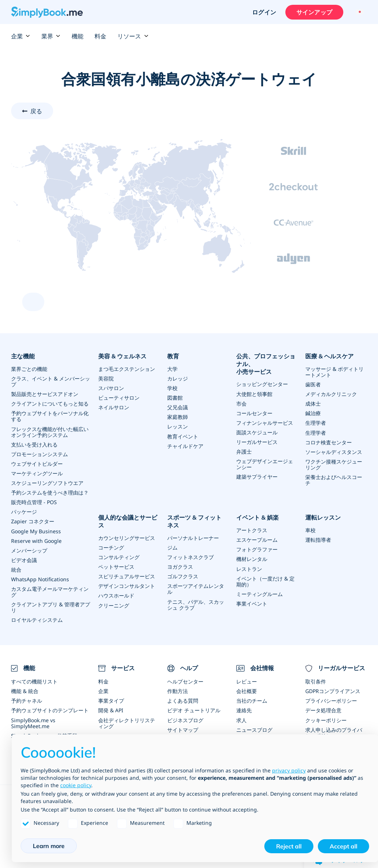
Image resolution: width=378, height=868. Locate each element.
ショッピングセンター (262, 384)
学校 (172, 388)
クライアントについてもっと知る (50, 404)
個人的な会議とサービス (128, 521)
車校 (310, 529)
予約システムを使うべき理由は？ (50, 492)
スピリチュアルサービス (127, 576)
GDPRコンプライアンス (333, 690)
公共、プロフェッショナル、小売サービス (266, 364)
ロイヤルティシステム (37, 619)
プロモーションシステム (39, 454)
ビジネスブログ (185, 719)
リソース (133, 36)
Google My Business (36, 531)
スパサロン (111, 388)
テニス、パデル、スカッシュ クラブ (196, 604)
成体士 (313, 404)
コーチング (111, 547)
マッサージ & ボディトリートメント (334, 372)
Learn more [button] (49, 846)
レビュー (247, 680)
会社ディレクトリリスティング (127, 722)
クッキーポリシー (326, 719)
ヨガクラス (180, 566)
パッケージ (24, 511)
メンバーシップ (29, 550)
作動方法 (178, 690)
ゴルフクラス (183, 576)
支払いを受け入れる (34, 444)
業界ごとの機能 (29, 369)
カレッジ (178, 378)
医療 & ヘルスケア (329, 356)
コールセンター (254, 413)
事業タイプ (111, 700)
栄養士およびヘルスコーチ (334, 480)
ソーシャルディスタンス (334, 452)
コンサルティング (119, 556)
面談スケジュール (257, 432)
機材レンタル (252, 558)
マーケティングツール (37, 473)
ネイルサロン (114, 407)
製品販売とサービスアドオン (45, 394)
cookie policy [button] (76, 785)
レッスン (178, 426)
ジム (172, 547)
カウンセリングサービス (127, 537)
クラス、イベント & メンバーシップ (51, 381)
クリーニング (114, 604)
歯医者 (313, 384)
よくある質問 (183, 700)
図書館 (175, 398)
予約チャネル (27, 700)
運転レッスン (323, 517)
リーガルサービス (257, 442)
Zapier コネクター (33, 521)
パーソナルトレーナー (193, 537)
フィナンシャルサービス (265, 422)
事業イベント (252, 602)
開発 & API (111, 709)
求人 (241, 719)
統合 (16, 569)
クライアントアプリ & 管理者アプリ (51, 607)
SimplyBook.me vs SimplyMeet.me (33, 722)
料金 (100, 36)
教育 (173, 356)
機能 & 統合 (25, 690)
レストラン (249, 568)
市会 (241, 403)
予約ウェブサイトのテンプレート (50, 709)
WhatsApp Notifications (40, 578)
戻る (36, 111)
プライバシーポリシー (331, 700)
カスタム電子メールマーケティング (50, 591)
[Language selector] (359, 12)
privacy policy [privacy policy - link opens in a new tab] (289, 770)
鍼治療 (313, 413)
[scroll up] (33, 302)
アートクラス (252, 529)
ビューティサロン (119, 398)
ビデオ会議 (24, 559)
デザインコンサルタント (127, 585)
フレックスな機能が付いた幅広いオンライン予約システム (50, 432)
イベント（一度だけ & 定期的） (265, 580)
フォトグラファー (257, 549)
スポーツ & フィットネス (197, 521)
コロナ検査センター (329, 442)
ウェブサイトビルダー (37, 463)
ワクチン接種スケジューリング (334, 464)
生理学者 (316, 423)
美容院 (106, 378)
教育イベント (183, 436)
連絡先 (244, 709)
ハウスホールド (116, 595)
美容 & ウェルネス (122, 356)
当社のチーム (252, 700)
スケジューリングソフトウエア (47, 483)
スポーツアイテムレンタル (196, 588)
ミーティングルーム (260, 593)
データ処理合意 (323, 709)
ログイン (264, 12)
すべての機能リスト (34, 680)
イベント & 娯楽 (257, 517)
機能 (78, 36)
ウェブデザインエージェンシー (265, 464)
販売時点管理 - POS (34, 502)
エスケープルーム (257, 539)
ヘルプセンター (185, 680)
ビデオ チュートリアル (194, 709)
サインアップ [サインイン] (314, 12)
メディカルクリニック (331, 394)
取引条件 (316, 680)
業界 (51, 36)
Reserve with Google (36, 540)
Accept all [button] (343, 846)
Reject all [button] (289, 846)
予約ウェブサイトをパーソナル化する (50, 416)
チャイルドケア (185, 446)
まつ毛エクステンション (127, 369)
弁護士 (244, 451)
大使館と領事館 (254, 394)
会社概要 (247, 690)
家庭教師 (178, 417)
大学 (172, 369)
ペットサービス (116, 566)
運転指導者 (318, 539)
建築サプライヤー (257, 476)
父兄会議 (178, 407)
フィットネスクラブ (190, 556)
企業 (21, 36)
